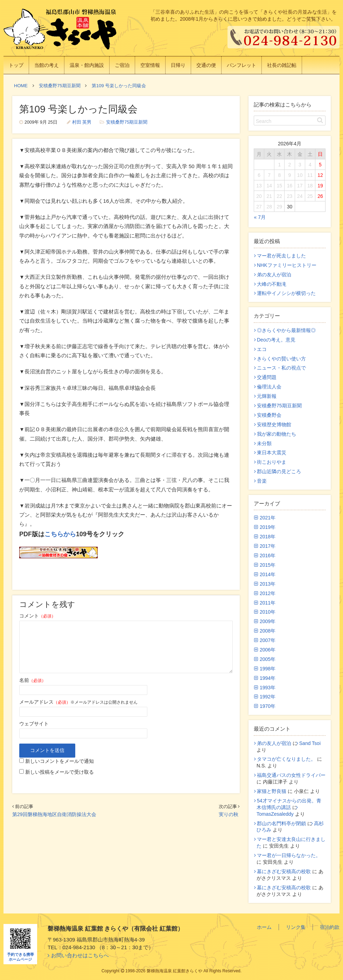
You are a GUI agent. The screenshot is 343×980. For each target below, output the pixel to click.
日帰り (178, 65)
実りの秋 (229, 814)
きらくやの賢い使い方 (281, 359)
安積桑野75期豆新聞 (127, 122)
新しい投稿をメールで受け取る (59, 772)
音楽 (262, 481)
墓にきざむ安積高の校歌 (284, 871)
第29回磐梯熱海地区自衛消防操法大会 (54, 814)
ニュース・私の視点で (281, 368)
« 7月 (260, 217)
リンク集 (296, 927)
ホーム (264, 927)
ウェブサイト (34, 724)
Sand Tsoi (310, 743)
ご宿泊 (122, 65)
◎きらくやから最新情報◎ (286, 330)
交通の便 (206, 65)
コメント (37, 616)
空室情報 (150, 65)
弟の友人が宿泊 (274, 275)
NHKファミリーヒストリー (287, 265)
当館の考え (47, 65)
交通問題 (267, 377)
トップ (16, 65)
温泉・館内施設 (87, 65)
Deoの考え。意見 (276, 340)
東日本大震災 (272, 453)
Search (264, 121)
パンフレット (241, 65)
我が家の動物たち (276, 434)
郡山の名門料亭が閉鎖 (281, 823)
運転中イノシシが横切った (286, 293)
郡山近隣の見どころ (279, 471)
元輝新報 (267, 396)
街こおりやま (272, 462)
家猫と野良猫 (272, 791)
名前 (33, 680)
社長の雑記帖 (282, 65)
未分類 (264, 443)
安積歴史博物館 (274, 425)
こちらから (60, 534)
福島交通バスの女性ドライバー (291, 775)
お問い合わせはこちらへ (80, 955)
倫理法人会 (269, 387)
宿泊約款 (330, 927)
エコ (262, 349)
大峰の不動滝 (272, 284)
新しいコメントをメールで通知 (59, 761)
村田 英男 (82, 122)
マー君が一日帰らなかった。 (289, 855)
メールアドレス (45, 702)
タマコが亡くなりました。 (286, 759)
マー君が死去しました (281, 256)
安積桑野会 (269, 415)
